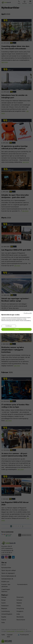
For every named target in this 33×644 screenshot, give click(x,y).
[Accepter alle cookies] (16, 329)
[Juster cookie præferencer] (9, 326)
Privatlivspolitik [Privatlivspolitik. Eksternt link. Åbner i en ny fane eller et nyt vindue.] (28, 313)
